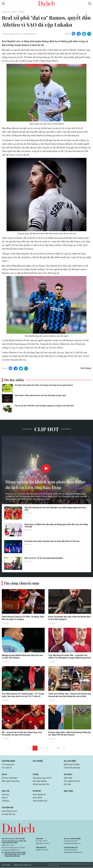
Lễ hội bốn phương (72, 768)
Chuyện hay (8, 808)
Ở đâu (36, 775)
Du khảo (68, 775)
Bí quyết (37, 791)
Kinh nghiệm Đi (39, 795)
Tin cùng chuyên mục (22, 583)
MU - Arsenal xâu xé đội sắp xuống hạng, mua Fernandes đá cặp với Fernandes (22, 734)
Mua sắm (68, 791)
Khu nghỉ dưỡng (40, 781)
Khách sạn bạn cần (41, 784)
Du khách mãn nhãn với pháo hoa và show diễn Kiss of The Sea (52, 541)
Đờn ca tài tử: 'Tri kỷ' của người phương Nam (44, 558)
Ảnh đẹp (67, 784)
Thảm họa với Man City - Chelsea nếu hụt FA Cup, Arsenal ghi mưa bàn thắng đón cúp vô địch (70, 695)
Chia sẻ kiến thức (40, 801)
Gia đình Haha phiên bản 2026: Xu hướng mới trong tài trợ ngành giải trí (44, 385)
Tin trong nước (8, 765)
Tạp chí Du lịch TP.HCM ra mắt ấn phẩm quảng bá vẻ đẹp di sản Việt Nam (44, 406)
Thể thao (21, 12)
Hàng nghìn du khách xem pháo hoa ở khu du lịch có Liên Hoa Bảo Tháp (43, 484)
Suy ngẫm (38, 761)
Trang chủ (6, 12)
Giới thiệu (6, 865)
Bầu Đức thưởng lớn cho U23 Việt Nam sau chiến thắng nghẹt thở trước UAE (55, 509)
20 (58, 748)
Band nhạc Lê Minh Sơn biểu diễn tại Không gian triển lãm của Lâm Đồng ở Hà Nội (56, 526)
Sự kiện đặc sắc (9, 814)
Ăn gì (4, 775)
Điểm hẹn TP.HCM (72, 765)
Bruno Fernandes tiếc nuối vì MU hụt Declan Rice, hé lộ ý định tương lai (70, 618)
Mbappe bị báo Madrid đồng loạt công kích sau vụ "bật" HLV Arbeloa (22, 657)
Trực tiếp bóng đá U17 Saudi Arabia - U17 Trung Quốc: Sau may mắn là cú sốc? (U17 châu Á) (23, 695)
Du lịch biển (70, 761)
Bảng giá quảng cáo (23, 865)
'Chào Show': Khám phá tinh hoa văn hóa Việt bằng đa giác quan (40, 395)
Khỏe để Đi (37, 798)
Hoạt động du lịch (9, 811)
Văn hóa (5, 795)
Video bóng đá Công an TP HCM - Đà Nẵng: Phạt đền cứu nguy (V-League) (23, 618)
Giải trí (14, 12)
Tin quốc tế (7, 768)
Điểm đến (68, 778)
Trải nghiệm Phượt (72, 781)
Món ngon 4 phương (11, 781)
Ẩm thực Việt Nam (10, 778)
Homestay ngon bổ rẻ (42, 778)
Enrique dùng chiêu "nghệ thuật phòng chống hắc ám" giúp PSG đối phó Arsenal (70, 734)
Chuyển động (8, 761)
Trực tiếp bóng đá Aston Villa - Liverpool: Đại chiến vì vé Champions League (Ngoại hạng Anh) (70, 657)
